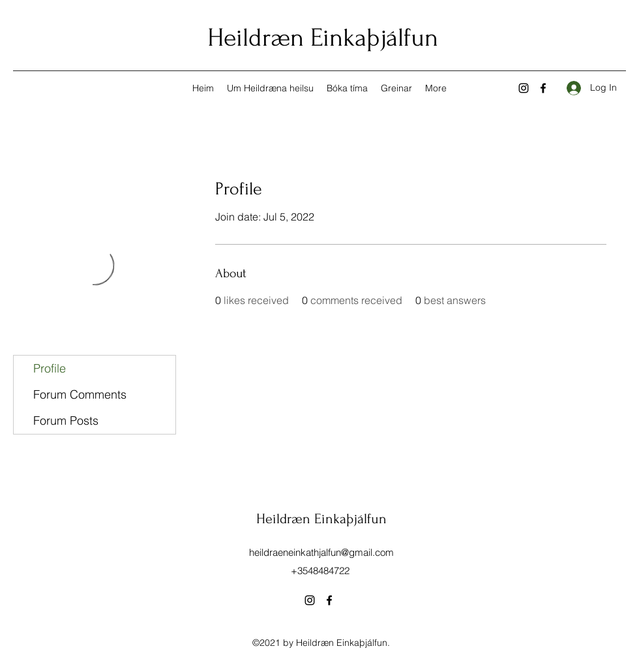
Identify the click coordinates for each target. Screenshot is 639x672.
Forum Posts (66, 420)
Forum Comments (80, 394)
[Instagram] (524, 88)
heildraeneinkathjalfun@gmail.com (321, 552)
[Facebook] (543, 88)
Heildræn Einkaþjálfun (323, 38)
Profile (50, 368)
